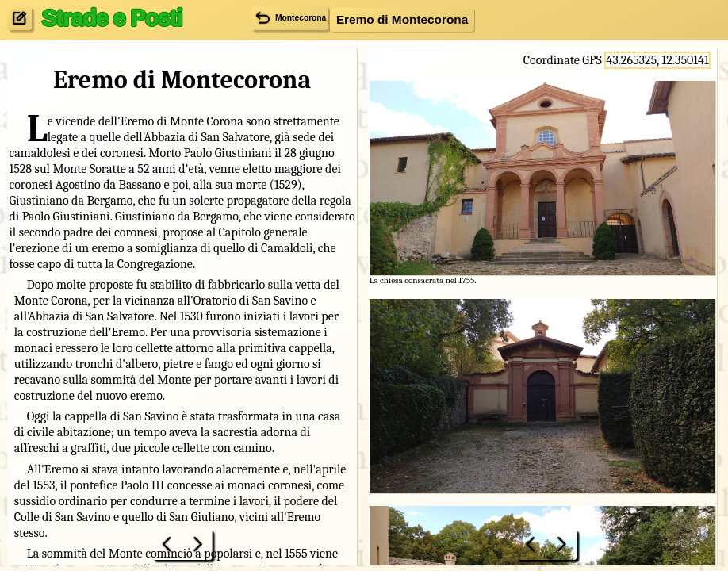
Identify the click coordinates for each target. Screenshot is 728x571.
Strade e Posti (111, 17)
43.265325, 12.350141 (657, 60)
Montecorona (289, 18)
